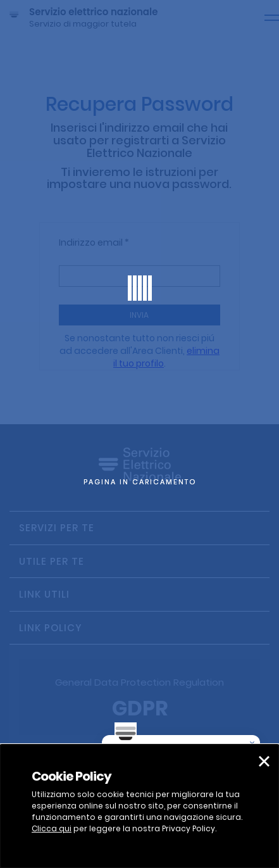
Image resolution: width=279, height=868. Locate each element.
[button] (264, 761)
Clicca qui (52, 828)
